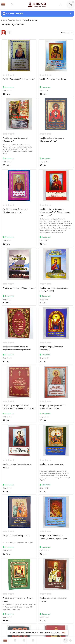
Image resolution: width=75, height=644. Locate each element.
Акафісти (19, 20)
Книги (11, 20)
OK (64, 633)
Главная (4, 20)
